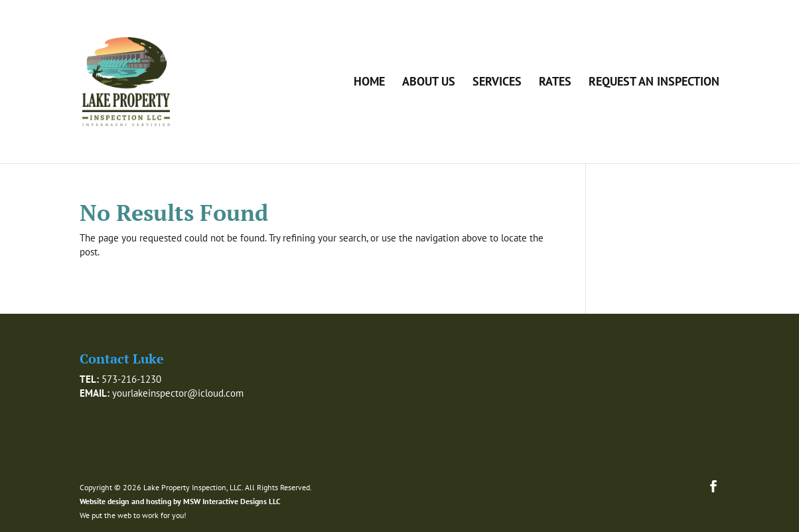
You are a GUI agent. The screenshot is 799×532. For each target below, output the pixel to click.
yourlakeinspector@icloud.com (178, 393)
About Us (429, 83)
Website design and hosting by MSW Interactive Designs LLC (180, 501)
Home (369, 83)
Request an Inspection (654, 83)
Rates (555, 83)
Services (497, 83)
